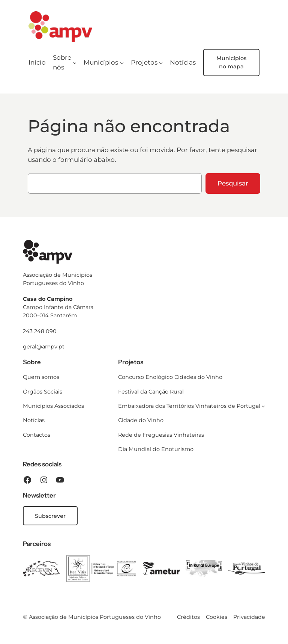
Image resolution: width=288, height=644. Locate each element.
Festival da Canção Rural (151, 392)
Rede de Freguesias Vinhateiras (161, 435)
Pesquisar (233, 183)
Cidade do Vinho (141, 420)
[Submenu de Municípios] (122, 62)
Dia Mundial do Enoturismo (156, 449)
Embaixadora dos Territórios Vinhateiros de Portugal (189, 406)
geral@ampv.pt (44, 347)
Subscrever (50, 516)
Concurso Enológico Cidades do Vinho (170, 377)
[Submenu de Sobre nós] (75, 62)
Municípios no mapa (231, 62)
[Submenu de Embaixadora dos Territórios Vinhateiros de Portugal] (263, 406)
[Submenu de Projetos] (161, 62)
